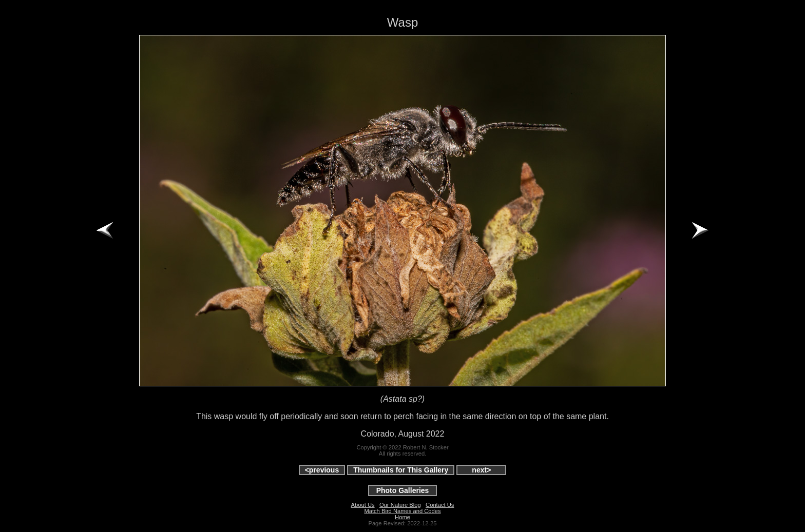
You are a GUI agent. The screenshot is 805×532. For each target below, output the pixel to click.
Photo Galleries (403, 490)
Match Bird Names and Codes (402, 511)
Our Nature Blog (400, 505)
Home (402, 517)
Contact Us (440, 505)
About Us (363, 505)
